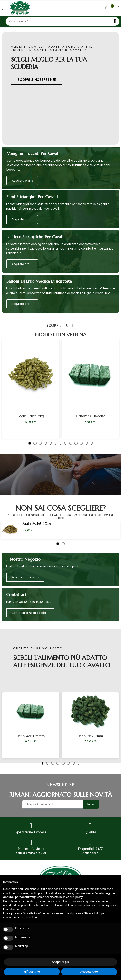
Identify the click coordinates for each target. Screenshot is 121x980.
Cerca (115, 21)
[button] (30, 443)
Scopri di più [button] (61, 962)
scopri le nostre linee (37, 80)
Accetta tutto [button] (89, 972)
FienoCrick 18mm (90, 736)
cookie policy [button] (74, 897)
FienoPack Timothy (90, 416)
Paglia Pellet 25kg (31, 416)
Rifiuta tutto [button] (32, 972)
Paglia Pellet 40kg (37, 523)
